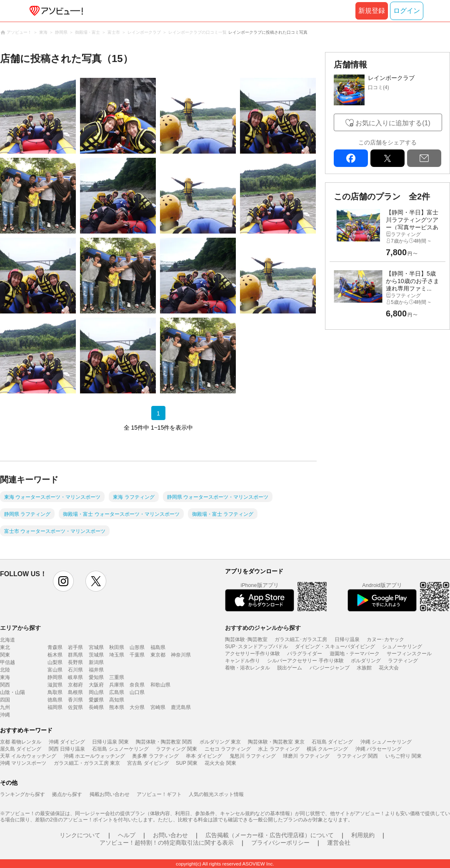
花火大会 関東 (220, 763)
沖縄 (5, 715)
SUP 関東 (187, 763)
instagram (63, 581)
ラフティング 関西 (357, 756)
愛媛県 (96, 700)
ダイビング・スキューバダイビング (335, 647)
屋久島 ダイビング (21, 749)
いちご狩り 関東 (404, 756)
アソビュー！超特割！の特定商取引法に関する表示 (167, 843)
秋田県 (117, 647)
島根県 (75, 692)
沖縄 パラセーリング (379, 749)
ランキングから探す (22, 794)
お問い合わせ (170, 835)
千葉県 (137, 655)
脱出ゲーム (290, 668)
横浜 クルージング (327, 749)
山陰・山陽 (12, 692)
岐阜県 (75, 677)
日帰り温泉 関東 (110, 742)
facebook (351, 158)
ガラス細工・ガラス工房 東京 (87, 763)
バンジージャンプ (330, 668)
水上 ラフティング (279, 749)
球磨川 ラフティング (306, 756)
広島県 (117, 692)
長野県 (75, 662)
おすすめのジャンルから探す (263, 628)
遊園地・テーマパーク (355, 654)
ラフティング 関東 (176, 749)
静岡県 (55, 677)
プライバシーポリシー (280, 843)
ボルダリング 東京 (220, 742)
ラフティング (403, 661)
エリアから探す (20, 628)
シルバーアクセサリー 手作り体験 (305, 661)
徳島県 (55, 700)
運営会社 (339, 843)
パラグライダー (305, 654)
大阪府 (96, 685)
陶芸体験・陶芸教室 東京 (276, 742)
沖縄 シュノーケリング (386, 742)
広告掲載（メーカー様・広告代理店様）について (270, 835)
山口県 (137, 692)
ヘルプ (127, 835)
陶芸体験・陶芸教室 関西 (164, 742)
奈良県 (137, 685)
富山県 (55, 670)
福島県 (158, 647)
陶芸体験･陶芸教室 (246, 639)
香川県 (75, 700)
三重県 (117, 677)
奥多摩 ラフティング (155, 756)
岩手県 (75, 647)
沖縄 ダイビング (67, 742)
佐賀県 (75, 707)
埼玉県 (117, 655)
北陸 (5, 670)
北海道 (7, 640)
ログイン (407, 11)
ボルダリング (366, 661)
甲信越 (7, 662)
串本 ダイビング (204, 756)
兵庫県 (117, 685)
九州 (5, 707)
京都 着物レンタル (21, 742)
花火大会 (389, 668)
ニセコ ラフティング (228, 749)
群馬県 (75, 655)
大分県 (137, 707)
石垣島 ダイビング (332, 742)
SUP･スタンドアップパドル (256, 647)
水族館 (364, 668)
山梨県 (55, 662)
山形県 (137, 647)
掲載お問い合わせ (110, 794)
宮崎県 (158, 707)
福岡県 (55, 707)
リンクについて (80, 835)
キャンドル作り (242, 661)
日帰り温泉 (347, 639)
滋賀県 (55, 685)
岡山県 (96, 692)
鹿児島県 (181, 707)
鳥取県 (55, 692)
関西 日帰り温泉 (67, 749)
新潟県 (96, 662)
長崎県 (96, 707)
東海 (5, 677)
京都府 (75, 685)
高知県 (117, 700)
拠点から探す (67, 794)
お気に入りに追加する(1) (393, 123)
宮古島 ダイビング (148, 763)
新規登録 (372, 11)
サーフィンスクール (409, 654)
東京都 (158, 655)
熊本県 (117, 707)
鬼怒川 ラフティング (253, 756)
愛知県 (96, 677)
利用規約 (363, 835)
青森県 (55, 647)
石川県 (75, 670)
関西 (5, 685)
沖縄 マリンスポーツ (23, 763)
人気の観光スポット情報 (216, 794)
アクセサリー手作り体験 (252, 654)
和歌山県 (160, 685)
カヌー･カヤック (385, 639)
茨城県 (96, 655)
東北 (5, 647)
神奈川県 (181, 655)
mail (424, 158)
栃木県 (55, 655)
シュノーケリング (402, 647)
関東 (5, 655)
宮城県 (96, 647)
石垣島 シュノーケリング (120, 749)
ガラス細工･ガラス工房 (301, 639)
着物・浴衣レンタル (247, 668)
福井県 (96, 670)
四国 (5, 700)
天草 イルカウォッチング (28, 756)
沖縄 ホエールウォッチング (94, 756)
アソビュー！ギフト (159, 794)
